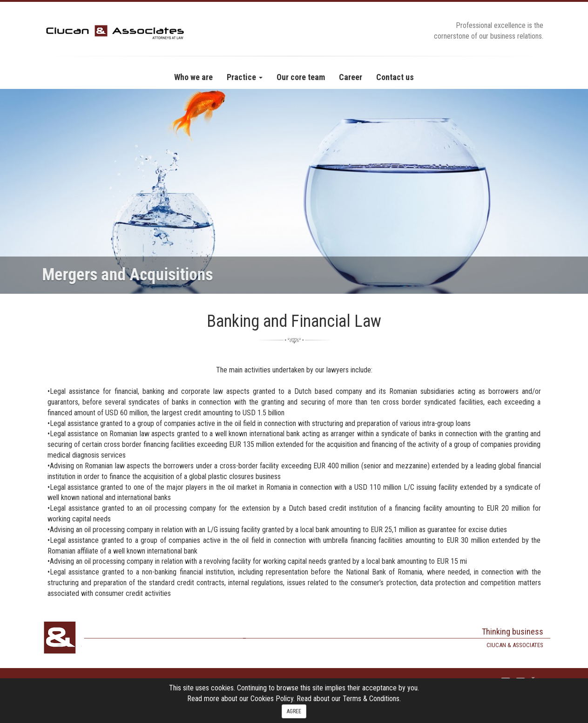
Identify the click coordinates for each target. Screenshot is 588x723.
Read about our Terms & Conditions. (349, 699)
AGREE (294, 711)
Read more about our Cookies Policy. (242, 699)
